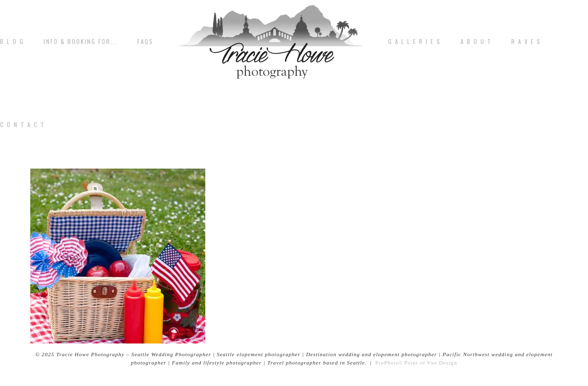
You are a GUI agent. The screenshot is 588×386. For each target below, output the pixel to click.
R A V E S (526, 42)
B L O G (12, 42)
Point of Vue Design (431, 363)
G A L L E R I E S (414, 42)
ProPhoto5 (389, 363)
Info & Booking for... (81, 42)
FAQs (145, 42)
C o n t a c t (22, 125)
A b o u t (476, 42)
